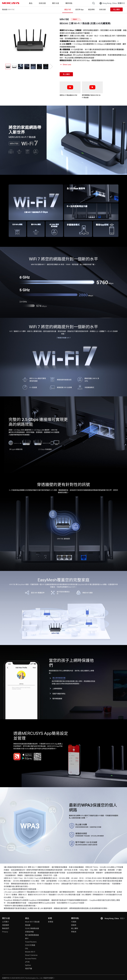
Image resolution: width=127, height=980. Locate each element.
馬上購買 (116, 9)
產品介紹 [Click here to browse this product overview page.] (68, 9)
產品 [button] (31, 3)
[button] (51, 67)
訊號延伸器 (29, 932)
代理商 (74, 922)
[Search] (94, 3)
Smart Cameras (31, 955)
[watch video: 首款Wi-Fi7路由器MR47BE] (70, 87)
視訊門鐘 (29, 968)
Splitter (28, 965)
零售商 (74, 932)
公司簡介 (6, 922)
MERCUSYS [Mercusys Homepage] (11, 3)
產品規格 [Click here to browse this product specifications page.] (91, 9)
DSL (27, 948)
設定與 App (79, 9)
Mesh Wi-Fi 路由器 (32, 922)
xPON (27, 962)
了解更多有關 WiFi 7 (64, 338)
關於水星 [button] (56, 3)
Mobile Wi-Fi (30, 952)
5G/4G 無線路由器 (32, 928)
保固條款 (6, 925)
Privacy (5, 932)
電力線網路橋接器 (32, 935)
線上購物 (75, 928)
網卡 (27, 938)
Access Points (31, 958)
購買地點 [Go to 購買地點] (69, 3)
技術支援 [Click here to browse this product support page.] (102, 9)
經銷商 (74, 925)
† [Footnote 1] (92, 33)
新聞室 (51, 922)
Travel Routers (31, 942)
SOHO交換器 (30, 945)
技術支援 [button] (42, 3)
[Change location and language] (112, 3)
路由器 (5, 9)
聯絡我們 (6, 928)
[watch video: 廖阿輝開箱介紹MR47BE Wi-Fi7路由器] (92, 87)
